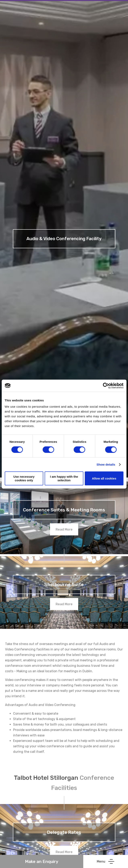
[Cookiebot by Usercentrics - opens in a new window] (106, 385)
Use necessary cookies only (24, 478)
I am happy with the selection (64, 478)
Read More (64, 529)
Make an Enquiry (42, 861)
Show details (106, 464)
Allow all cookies (104, 478)
